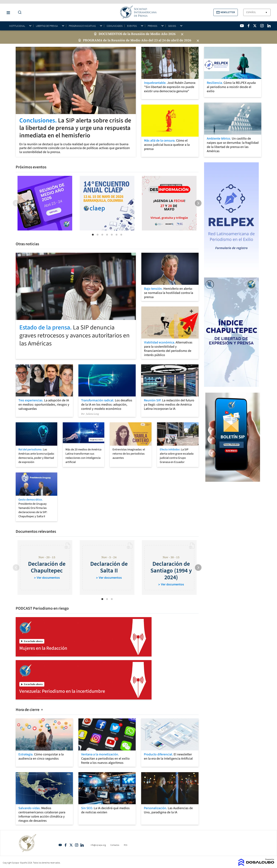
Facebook (66, 845)
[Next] (198, 203)
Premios (152, 26)
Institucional (17, 26)
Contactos (115, 845)
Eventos (132, 26)
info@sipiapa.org (98, 845)
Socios (172, 26)
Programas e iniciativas (82, 26)
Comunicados (115, 26)
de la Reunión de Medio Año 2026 (149, 34)
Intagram (77, 845)
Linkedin (82, 845)
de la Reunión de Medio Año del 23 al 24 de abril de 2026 (147, 40)
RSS (126, 845)
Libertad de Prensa (47, 26)
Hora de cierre (28, 710)
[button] (226, 12)
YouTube (60, 845)
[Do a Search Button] (19, 12)
